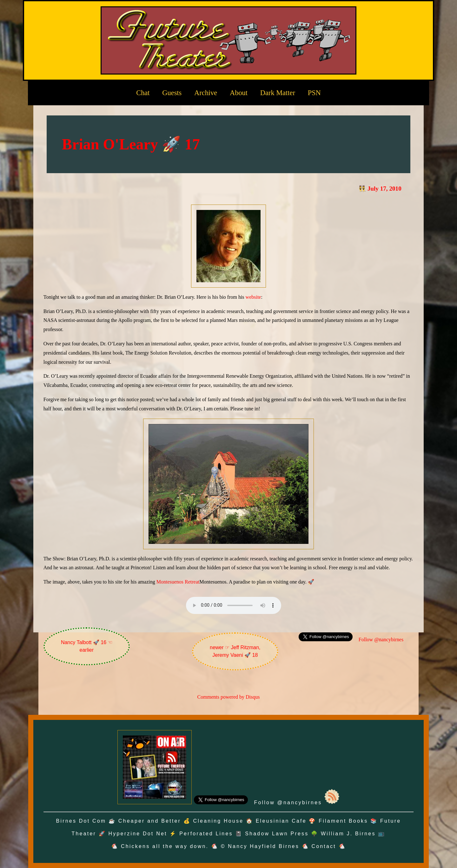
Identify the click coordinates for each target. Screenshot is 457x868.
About (239, 93)
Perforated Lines (206, 834)
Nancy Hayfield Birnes (264, 846)
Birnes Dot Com (81, 821)
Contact (324, 846)
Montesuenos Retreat (178, 582)
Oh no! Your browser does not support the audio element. (234, 605)
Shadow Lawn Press (277, 834)
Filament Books (343, 821)
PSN (314, 93)
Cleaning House (219, 821)
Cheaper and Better (150, 821)
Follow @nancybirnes (381, 640)
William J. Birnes (348, 834)
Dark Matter (278, 93)
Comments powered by (229, 697)
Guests (172, 93)
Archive (206, 93)
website (253, 297)
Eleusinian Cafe (281, 821)
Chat (143, 93)
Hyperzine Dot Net (138, 834)
